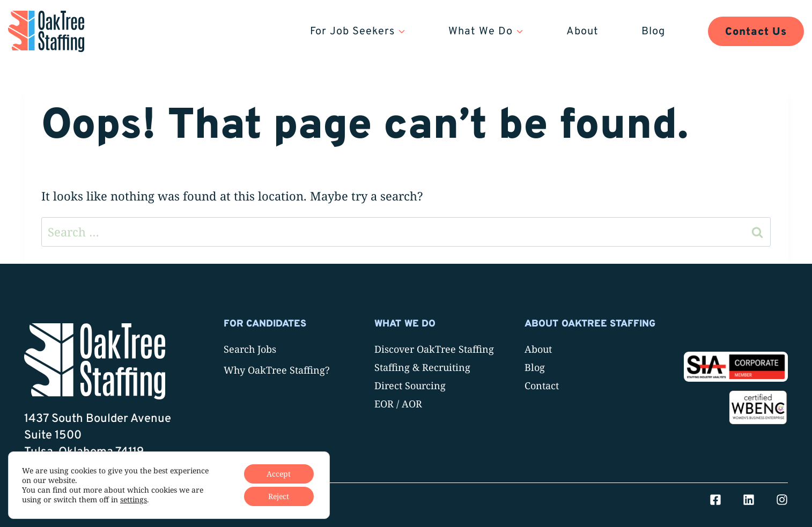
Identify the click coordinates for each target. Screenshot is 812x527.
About (582, 32)
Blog (653, 32)
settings (134, 500)
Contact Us (756, 32)
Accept (279, 474)
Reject (279, 496)
